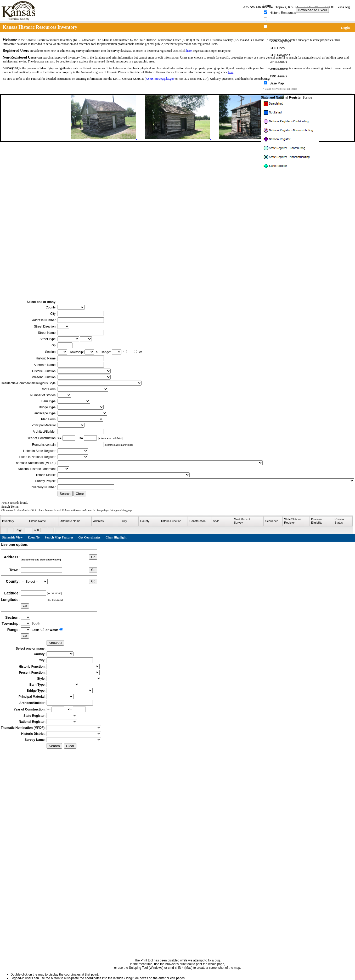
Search (65, 494)
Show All (55, 643)
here (189, 51)
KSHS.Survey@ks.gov (160, 79)
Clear (80, 494)
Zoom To (34, 537)
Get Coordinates (89, 537)
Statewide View (12, 537)
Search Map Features (59, 537)
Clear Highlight (116, 537)
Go (93, 557)
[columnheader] (13, 521)
